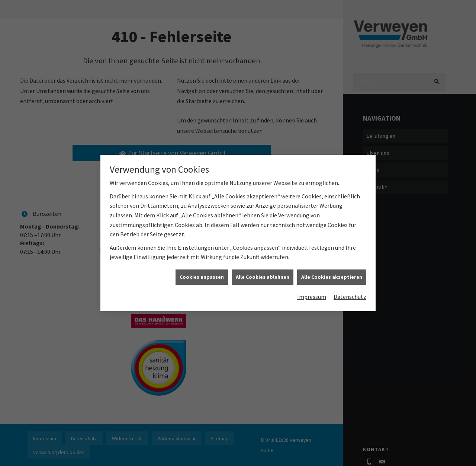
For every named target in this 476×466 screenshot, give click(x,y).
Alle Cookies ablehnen (263, 269)
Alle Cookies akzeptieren (332, 269)
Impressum (312, 290)
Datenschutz (350, 290)
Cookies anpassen (202, 269)
